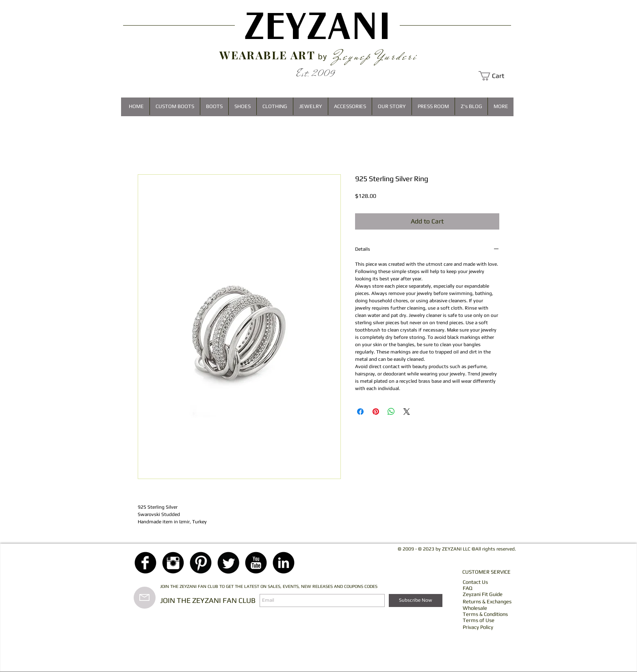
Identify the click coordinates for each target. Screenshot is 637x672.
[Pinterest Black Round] (201, 563)
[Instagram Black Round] (173, 563)
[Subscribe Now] (416, 600)
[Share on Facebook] (360, 412)
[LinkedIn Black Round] (284, 563)
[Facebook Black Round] (145, 563)
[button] (496, 76)
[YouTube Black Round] (256, 563)
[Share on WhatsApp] (391, 412)
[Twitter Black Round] (228, 563)
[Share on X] (407, 412)
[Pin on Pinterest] (376, 412)
